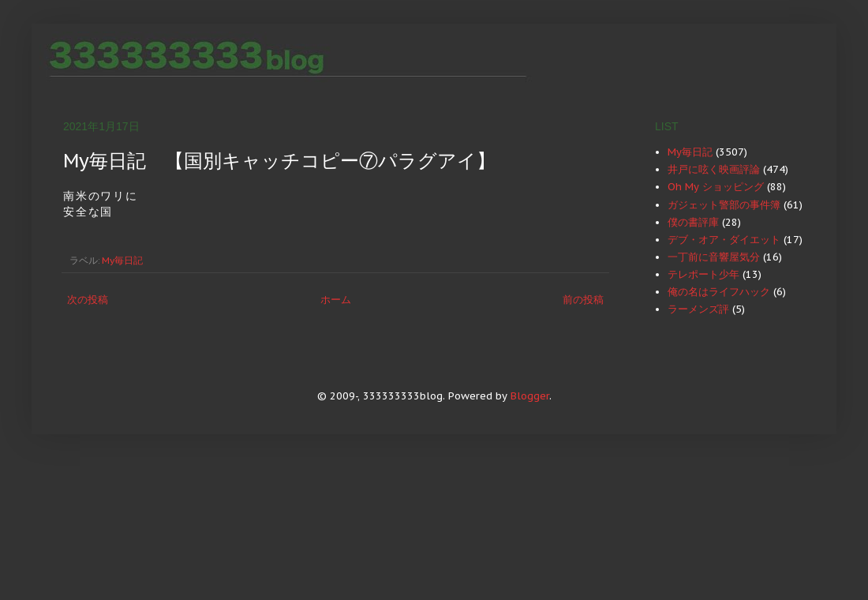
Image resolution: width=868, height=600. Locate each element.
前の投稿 (583, 300)
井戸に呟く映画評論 (714, 169)
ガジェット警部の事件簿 (724, 205)
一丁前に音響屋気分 (714, 257)
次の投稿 (88, 300)
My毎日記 (122, 260)
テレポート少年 (703, 274)
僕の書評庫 (693, 222)
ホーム (336, 300)
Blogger (530, 396)
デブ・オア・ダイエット (724, 240)
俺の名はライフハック (719, 292)
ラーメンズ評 (698, 309)
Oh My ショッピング (716, 187)
